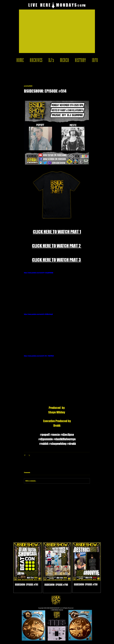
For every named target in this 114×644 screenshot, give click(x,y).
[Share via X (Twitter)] (29, 455)
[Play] (61, 638)
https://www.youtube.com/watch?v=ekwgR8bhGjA (39, 273)
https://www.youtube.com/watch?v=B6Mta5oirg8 (38, 314)
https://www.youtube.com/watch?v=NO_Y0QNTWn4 (39, 356)
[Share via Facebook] (25, 455)
